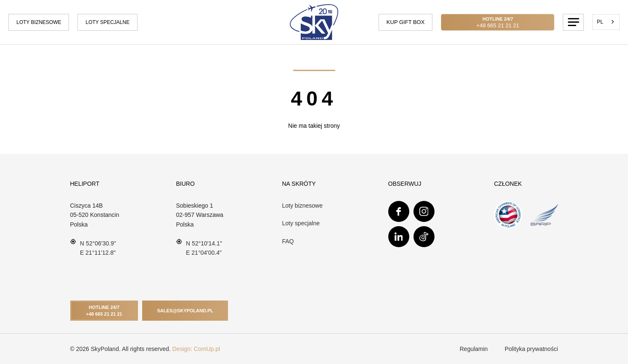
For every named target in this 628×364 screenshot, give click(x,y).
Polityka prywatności (531, 349)
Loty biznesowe (39, 22)
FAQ (288, 241)
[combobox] (606, 22)
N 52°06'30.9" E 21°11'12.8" (93, 247)
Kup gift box (406, 22)
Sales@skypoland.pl (185, 311)
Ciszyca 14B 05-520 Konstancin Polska (95, 215)
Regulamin (474, 349)
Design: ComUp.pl (196, 349)
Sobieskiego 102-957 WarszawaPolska (200, 215)
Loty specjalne (107, 22)
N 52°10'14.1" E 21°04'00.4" (199, 247)
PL (600, 22)
